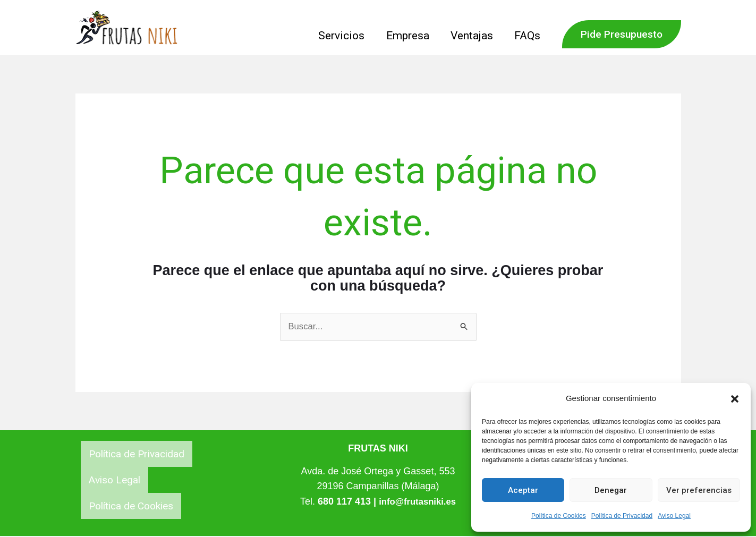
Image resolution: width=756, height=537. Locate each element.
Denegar (611, 490)
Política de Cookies (559, 516)
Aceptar (523, 490)
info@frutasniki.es (417, 502)
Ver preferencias (699, 490)
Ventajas (471, 36)
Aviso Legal (674, 516)
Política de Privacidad (622, 516)
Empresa (406, 36)
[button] (735, 399)
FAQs (527, 36)
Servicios (339, 36)
